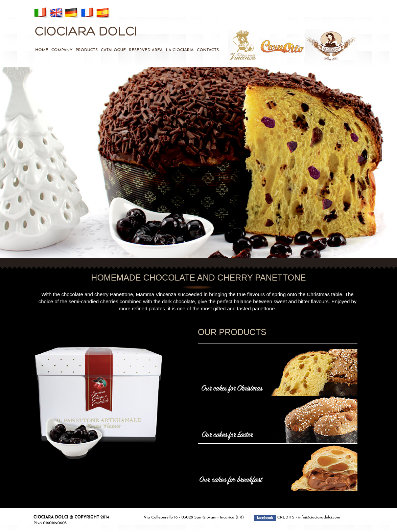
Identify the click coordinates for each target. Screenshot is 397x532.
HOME (42, 50)
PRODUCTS (87, 50)
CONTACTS (208, 50)
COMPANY (62, 50)
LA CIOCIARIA (180, 50)
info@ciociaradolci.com (319, 518)
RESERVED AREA (146, 50)
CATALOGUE (113, 50)
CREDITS (287, 518)
